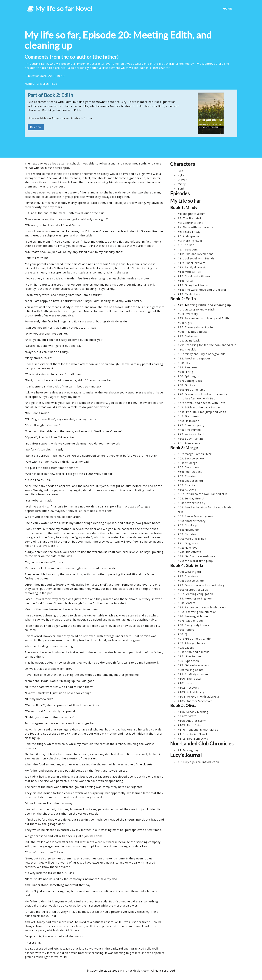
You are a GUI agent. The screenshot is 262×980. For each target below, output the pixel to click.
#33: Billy (184, 363)
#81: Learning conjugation (195, 594)
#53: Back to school (191, 458)
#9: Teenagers (188, 249)
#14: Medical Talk (190, 272)
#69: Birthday (187, 534)
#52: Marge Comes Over (195, 454)
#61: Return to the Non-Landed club (202, 494)
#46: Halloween (188, 421)
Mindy (182, 184)
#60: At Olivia (187, 490)
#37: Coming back (190, 381)
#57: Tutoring (187, 476)
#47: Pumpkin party (191, 425)
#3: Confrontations (190, 223)
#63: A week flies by (191, 503)
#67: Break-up (187, 525)
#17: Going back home (193, 285)
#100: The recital (189, 679)
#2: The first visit (190, 218)
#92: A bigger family (191, 643)
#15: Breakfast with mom (195, 276)
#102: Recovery (189, 687)
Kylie (181, 175)
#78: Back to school (191, 581)
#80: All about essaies (193, 590)
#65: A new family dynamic (196, 516)
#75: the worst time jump (195, 561)
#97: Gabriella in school (194, 665)
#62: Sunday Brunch (191, 498)
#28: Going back (189, 340)
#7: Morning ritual (190, 241)
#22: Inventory (188, 314)
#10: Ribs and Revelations (196, 254)
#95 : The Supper (190, 656)
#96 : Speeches (188, 661)
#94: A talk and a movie (194, 652)
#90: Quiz (184, 634)
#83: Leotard (187, 603)
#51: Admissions (189, 443)
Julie (180, 171)
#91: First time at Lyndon (195, 639)
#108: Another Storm (192, 721)
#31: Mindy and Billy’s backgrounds (202, 354)
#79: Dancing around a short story (201, 585)
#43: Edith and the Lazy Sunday (199, 407)
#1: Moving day (188, 750)
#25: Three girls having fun (196, 327)
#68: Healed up (188, 530)
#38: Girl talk (186, 385)
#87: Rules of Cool (190, 621)
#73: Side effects (189, 552)
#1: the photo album (192, 214)
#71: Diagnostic (188, 543)
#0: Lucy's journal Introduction (198, 762)
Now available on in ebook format (60, 118)
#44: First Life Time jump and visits (202, 412)
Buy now (36, 127)
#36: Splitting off (189, 376)
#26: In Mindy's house (193, 332)
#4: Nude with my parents (195, 227)
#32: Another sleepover (194, 358)
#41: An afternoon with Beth (197, 398)
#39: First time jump (192, 390)
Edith (181, 188)
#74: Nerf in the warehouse (196, 556)
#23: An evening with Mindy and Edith (203, 318)
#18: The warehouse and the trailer (202, 290)
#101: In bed (186, 683)
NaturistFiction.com (135, 970)
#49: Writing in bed (191, 434)
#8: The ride (186, 245)
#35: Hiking (185, 372)
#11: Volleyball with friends (196, 258)
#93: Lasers (186, 647)
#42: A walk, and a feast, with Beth (201, 403)
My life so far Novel (60, 8)
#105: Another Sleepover (195, 701)
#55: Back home (189, 467)
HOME (227, 8)
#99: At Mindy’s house (193, 674)
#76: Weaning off (189, 572)
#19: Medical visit (190, 294)
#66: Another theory (192, 521)
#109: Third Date (189, 725)
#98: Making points (191, 670)
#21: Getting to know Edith (196, 309)
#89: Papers (186, 630)
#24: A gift (185, 323)
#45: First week (188, 416)
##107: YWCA (187, 716)
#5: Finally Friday (189, 232)
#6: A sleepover (189, 236)
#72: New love (188, 547)
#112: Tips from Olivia (193, 739)
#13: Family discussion (193, 267)
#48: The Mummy (190, 430)
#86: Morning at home (193, 616)
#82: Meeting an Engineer (195, 598)
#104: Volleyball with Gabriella (198, 696)
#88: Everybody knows (193, 625)
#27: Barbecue (188, 336)
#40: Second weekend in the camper (203, 394)
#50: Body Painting (191, 439)
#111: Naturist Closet (192, 734)
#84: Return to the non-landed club (202, 607)
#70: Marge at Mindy (192, 539)
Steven (182, 180)
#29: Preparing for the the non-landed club (207, 345)
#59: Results (186, 485)
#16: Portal (185, 281)
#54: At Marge (188, 463)
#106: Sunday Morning (193, 712)
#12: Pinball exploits (192, 263)
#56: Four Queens (190, 472)
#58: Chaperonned (190, 481)
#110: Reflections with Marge (198, 730)
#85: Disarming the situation (197, 612)
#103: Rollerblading (191, 692)
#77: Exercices (188, 576)
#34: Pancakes (188, 367)
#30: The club (187, 349)
